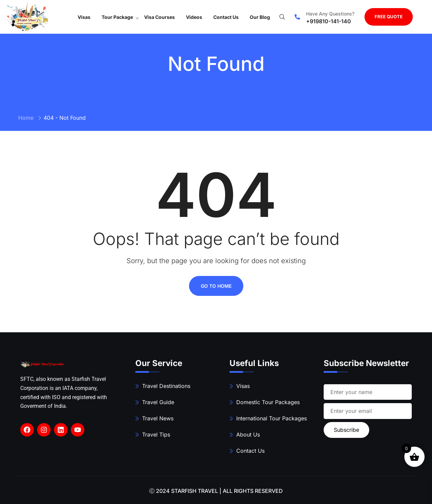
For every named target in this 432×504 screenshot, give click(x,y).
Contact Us (226, 17)
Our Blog (260, 17)
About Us (248, 435)
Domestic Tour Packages (268, 402)
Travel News (158, 418)
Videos (194, 17)
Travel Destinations (166, 386)
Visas (84, 17)
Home (26, 118)
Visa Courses (159, 17)
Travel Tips (156, 435)
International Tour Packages (272, 418)
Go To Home (216, 286)
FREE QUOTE (389, 17)
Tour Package (117, 17)
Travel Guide (158, 402)
